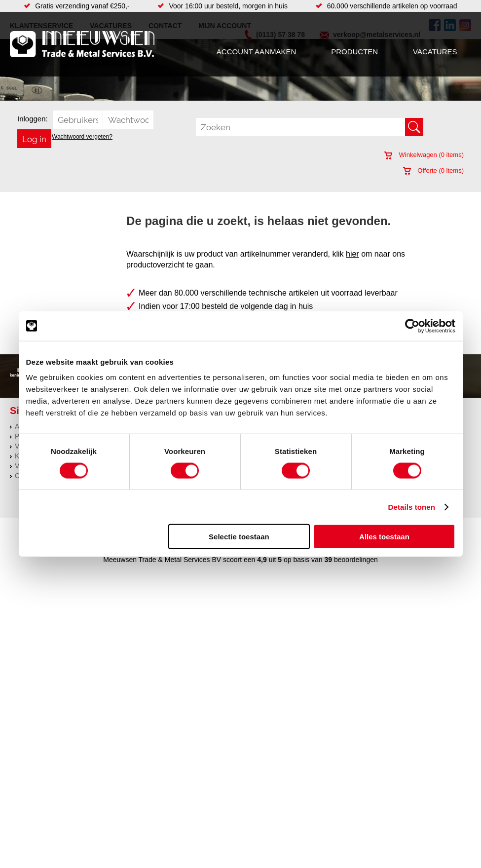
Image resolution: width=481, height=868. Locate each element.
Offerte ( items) (433, 170)
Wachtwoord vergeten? (82, 137)
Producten (354, 52)
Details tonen (412, 507)
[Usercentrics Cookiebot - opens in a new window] (412, 326)
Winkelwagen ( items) (424, 155)
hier (352, 254)
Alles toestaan (384, 537)
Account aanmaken (256, 52)
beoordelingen (355, 560)
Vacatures (435, 52)
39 (329, 560)
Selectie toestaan (239, 537)
